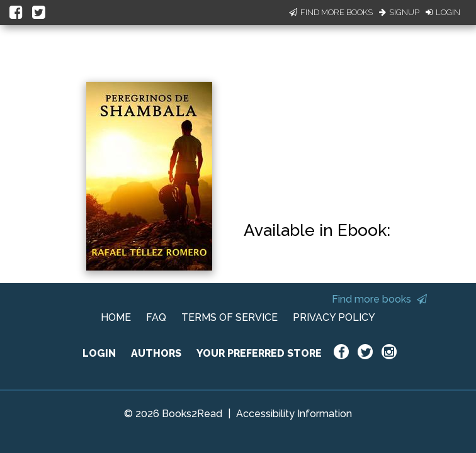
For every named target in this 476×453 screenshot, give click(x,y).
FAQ (156, 317)
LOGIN (99, 353)
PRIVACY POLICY (334, 317)
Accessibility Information (294, 414)
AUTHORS (156, 353)
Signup (399, 12)
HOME (116, 317)
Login (443, 12)
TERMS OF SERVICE (229, 317)
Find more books (379, 299)
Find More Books (331, 12)
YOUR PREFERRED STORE (259, 353)
